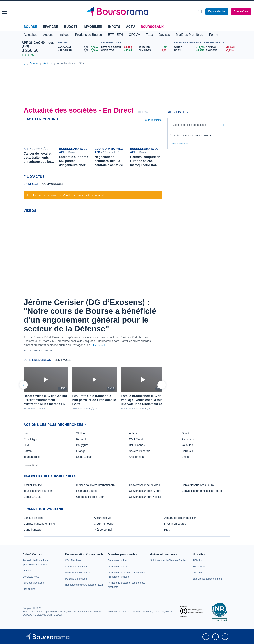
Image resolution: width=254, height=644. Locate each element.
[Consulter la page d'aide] (202, 12)
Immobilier (93, 27)
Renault (81, 439)
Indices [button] (64, 35)
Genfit (185, 433)
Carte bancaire (33, 530)
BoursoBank (152, 27)
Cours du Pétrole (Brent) (91, 497)
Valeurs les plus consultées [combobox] (189, 125)
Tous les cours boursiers (38, 491)
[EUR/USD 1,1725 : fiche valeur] (156, 47)
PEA (167, 530)
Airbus (133, 433)
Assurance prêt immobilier (180, 518)
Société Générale (140, 451)
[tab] (31, 185)
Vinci (27, 433)
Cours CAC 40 (32, 497)
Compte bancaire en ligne (39, 524)
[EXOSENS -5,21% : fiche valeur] (219, 50)
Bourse (30, 27)
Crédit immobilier (104, 524)
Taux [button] (150, 35)
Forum (214, 35)
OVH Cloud (136, 439)
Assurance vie (102, 518)
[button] (5, 12)
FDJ (26, 445)
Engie (185, 457)
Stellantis (82, 433)
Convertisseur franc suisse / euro (202, 491)
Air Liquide (188, 439)
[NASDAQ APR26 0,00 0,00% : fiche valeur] (78, 47)
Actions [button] (48, 35)
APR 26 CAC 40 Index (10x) (38, 44)
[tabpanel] (93, 195)
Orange (81, 451)
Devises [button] (164, 35)
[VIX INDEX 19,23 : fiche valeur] (156, 50)
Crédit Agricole (33, 439)
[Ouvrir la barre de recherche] (198, 12)
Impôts (114, 27)
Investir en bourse (175, 524)
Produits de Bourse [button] (89, 35)
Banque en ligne (34, 518)
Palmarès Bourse (87, 491)
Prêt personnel (103, 530)
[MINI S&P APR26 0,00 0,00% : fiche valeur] (78, 50)
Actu (130, 27)
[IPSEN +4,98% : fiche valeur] (188, 50)
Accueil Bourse (33, 485)
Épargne (51, 27)
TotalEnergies (32, 457)
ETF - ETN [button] (115, 35)
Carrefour (187, 451)
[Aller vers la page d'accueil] (127, 12)
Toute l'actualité (153, 120)
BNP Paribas (137, 445)
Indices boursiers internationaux (96, 485)
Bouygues (82, 445)
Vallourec (187, 445)
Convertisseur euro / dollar (145, 497)
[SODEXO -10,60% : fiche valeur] (219, 47)
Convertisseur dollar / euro (145, 491)
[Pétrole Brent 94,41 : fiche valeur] (119, 47)
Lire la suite (100, 345)
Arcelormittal (137, 457)
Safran (28, 451)
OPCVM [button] (135, 35)
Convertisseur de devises (144, 485)
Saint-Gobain (84, 457)
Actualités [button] (30, 35)
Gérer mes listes (179, 144)
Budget (71, 27)
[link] (27, 571)
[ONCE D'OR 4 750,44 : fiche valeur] (119, 50)
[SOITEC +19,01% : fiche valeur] (188, 47)
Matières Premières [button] (189, 35)
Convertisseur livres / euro (198, 485)
